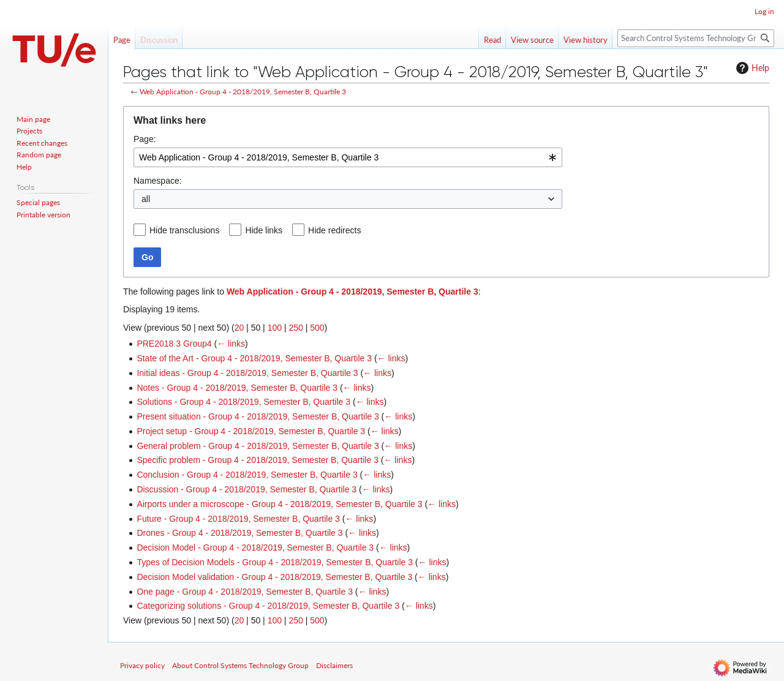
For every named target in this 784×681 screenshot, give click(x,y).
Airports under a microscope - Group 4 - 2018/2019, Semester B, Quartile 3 (279, 504)
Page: (145, 139)
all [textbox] (146, 199)
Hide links (264, 230)
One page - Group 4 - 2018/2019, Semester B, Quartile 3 (245, 592)
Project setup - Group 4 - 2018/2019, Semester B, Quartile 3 (251, 431)
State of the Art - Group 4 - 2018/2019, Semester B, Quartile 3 (254, 358)
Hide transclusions (184, 230)
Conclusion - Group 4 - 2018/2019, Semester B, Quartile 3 (247, 475)
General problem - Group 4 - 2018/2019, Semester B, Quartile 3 (258, 446)
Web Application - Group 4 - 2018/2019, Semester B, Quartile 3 (243, 92)
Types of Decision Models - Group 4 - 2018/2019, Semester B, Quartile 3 (275, 562)
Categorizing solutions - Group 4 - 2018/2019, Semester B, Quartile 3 (268, 606)
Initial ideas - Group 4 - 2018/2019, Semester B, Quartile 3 (247, 373)
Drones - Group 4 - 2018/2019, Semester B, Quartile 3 (239, 533)
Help (751, 68)
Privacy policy (142, 665)
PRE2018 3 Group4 (174, 344)
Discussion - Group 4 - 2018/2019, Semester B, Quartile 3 (247, 489)
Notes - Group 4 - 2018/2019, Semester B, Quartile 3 (237, 388)
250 (296, 328)
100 (275, 328)
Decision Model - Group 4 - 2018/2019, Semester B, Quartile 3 (255, 547)
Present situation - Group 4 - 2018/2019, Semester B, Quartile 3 (258, 416)
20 (239, 328)
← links (231, 344)
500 (317, 328)
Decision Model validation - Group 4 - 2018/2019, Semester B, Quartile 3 (274, 577)
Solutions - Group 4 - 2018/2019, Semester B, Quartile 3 (243, 402)
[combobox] (348, 157)
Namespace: (158, 181)
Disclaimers (334, 665)
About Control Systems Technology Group (240, 665)
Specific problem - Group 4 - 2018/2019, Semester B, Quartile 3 (258, 460)
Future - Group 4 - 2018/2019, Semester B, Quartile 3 (238, 519)
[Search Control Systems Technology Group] (696, 38)
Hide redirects (334, 230)
